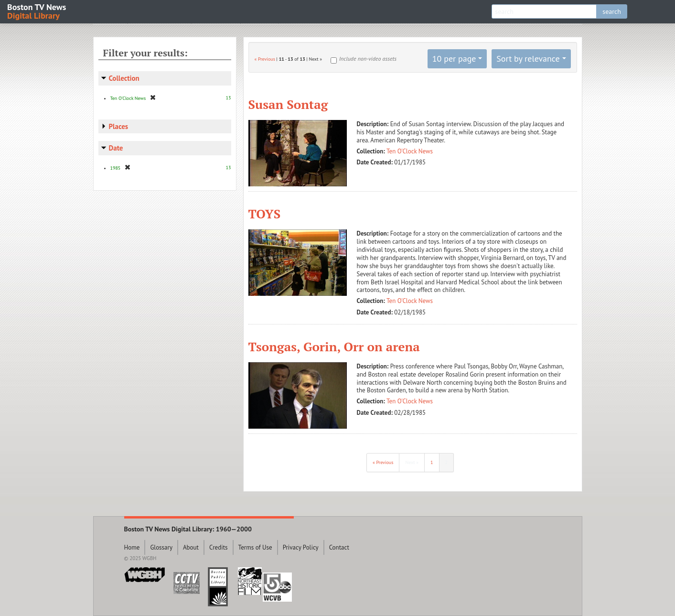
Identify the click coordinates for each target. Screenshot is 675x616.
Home (132, 547)
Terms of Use (255, 547)
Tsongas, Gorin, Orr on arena (334, 346)
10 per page (454, 59)
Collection (124, 78)
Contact (339, 547)
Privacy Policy (301, 547)
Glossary (161, 547)
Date (116, 148)
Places (119, 126)
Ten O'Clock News (410, 151)
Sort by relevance (528, 59)
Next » (412, 462)
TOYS (265, 214)
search (612, 11)
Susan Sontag (288, 104)
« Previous (265, 59)
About (191, 547)
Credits (219, 547)
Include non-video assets (368, 59)
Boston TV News (37, 11)
